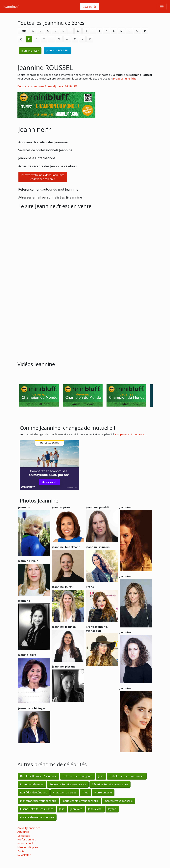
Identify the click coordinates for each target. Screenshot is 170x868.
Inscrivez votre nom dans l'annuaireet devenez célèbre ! (43, 177)
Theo (85, 792)
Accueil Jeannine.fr (29, 828)
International (25, 843)
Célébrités (90, 7)
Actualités (23, 832)
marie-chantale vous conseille (81, 801)
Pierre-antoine (103, 792)
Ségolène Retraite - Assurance (68, 784)
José (101, 776)
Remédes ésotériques (34, 792)
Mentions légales (28, 847)
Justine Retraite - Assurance (37, 809)
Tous (23, 31)
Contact (22, 851)
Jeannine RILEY (30, 51)
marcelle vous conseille (119, 801)
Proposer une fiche (125, 79)
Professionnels (27, 839)
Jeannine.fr (12, 7)
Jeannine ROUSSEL (58, 50)
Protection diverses (32, 784)
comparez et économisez (130, 434)
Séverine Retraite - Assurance (110, 784)
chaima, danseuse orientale (37, 817)
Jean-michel (95, 809)
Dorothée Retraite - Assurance (38, 776)
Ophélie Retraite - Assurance (127, 776)
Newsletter (24, 855)
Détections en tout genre (78, 776)
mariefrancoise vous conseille (38, 801)
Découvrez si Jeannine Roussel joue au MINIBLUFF (47, 86)
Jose (62, 809)
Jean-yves (76, 809)
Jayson (112, 809)
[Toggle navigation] (162, 7)
